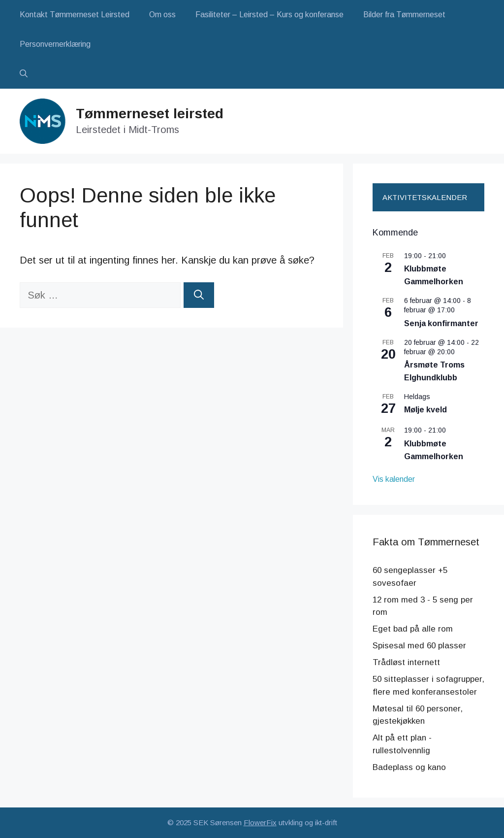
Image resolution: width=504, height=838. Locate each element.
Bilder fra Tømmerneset (404, 15)
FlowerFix (260, 822)
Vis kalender (394, 479)
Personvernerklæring (55, 44)
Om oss (162, 15)
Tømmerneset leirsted (150, 114)
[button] (24, 74)
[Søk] (199, 295)
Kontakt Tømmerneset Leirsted (75, 15)
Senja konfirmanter (441, 323)
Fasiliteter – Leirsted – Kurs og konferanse (269, 15)
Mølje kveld (425, 410)
